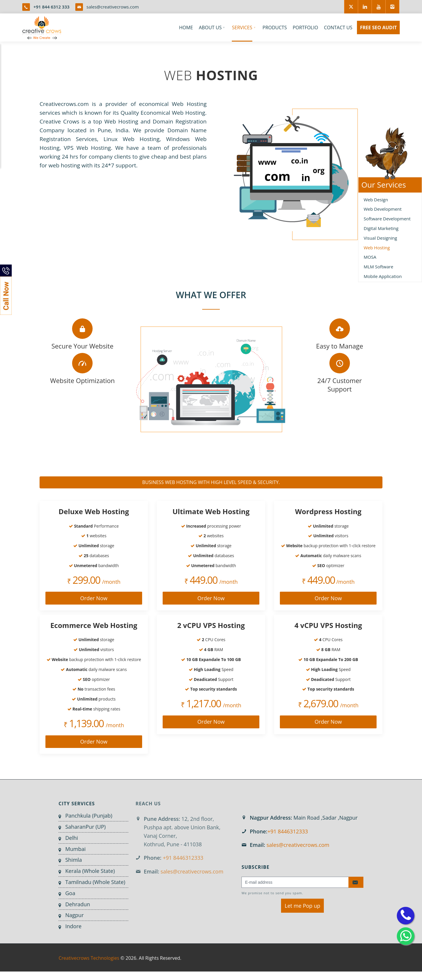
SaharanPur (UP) (81, 827)
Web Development (383, 209)
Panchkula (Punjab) (84, 816)
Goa (66, 893)
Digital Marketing (381, 228)
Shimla (69, 860)
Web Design (376, 200)
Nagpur (70, 915)
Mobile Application (383, 276)
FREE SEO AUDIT (378, 28)
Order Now (94, 598)
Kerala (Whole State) (85, 871)
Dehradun (73, 904)
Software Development (387, 219)
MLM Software (378, 267)
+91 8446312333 (287, 831)
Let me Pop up (302, 906)
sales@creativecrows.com (113, 7)
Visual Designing (380, 238)
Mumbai (71, 849)
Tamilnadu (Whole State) (91, 882)
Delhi (67, 838)
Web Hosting (377, 248)
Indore (69, 926)
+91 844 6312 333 (51, 7)
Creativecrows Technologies (89, 963)
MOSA (370, 257)
